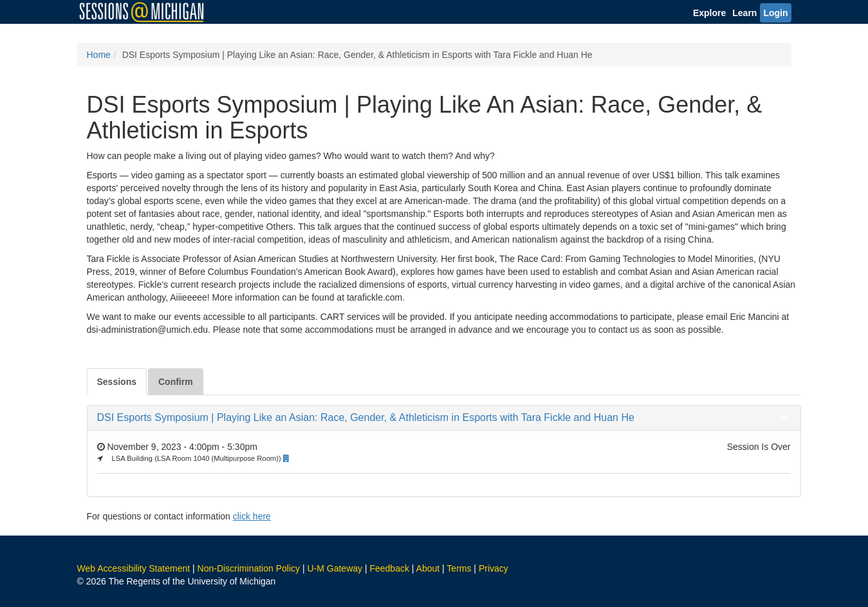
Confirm (176, 382)
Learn (744, 13)
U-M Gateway (335, 568)
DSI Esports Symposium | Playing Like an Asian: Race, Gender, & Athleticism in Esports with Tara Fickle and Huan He (366, 417)
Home (99, 55)
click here (252, 516)
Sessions (117, 382)
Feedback (389, 568)
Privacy (494, 568)
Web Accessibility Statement (134, 568)
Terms (459, 568)
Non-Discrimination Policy (249, 568)
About (428, 568)
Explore (709, 13)
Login (775, 13)
